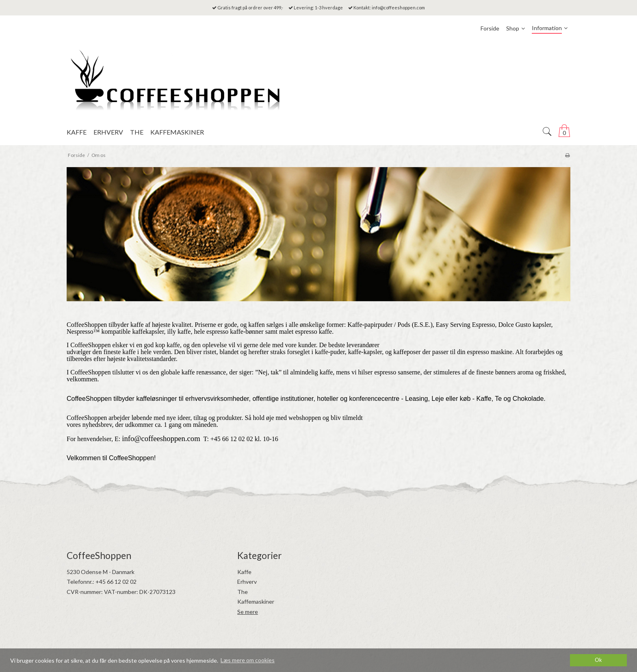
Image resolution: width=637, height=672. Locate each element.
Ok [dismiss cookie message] (598, 660)
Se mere (248, 612)
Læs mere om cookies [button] (248, 660)
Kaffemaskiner (256, 601)
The (243, 592)
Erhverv (247, 582)
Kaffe (244, 572)
